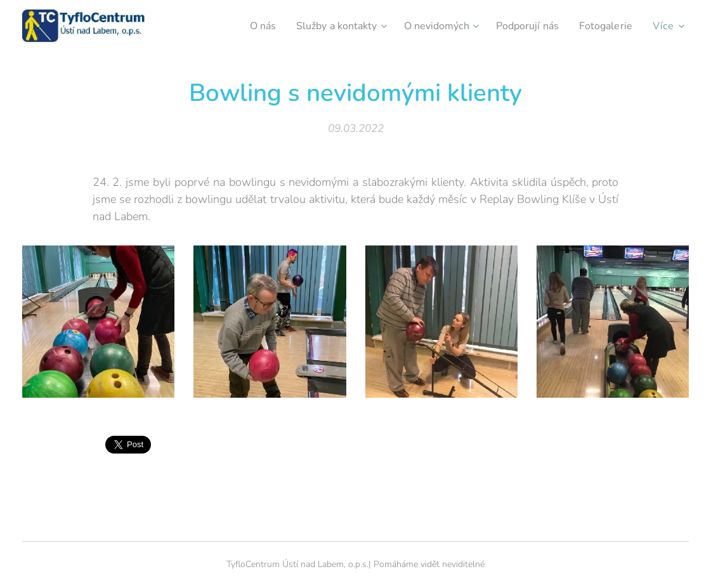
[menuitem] (241, 26)
